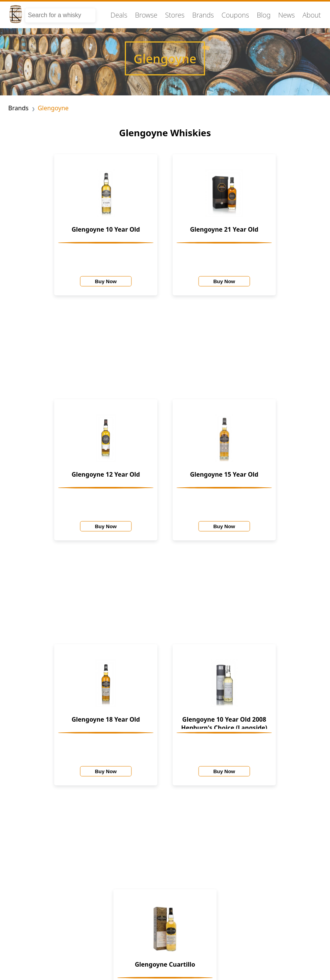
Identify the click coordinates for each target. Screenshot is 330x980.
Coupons (235, 15)
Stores (175, 15)
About (312, 15)
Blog (264, 15)
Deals (119, 15)
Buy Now (106, 281)
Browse (146, 15)
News (286, 15)
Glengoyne (53, 108)
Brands (203, 15)
